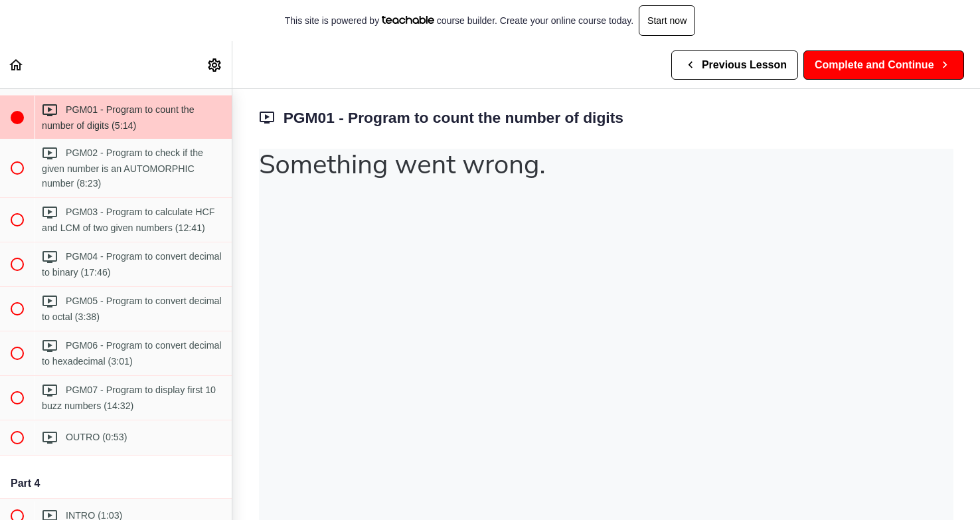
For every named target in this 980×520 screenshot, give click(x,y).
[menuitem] (215, 65)
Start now (667, 21)
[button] (17, 65)
